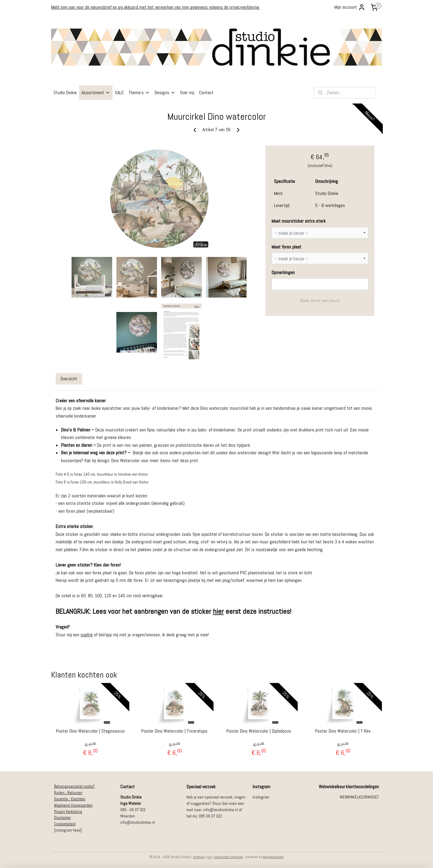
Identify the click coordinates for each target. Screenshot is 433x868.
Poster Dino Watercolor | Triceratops (174, 731)
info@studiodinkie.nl (138, 822)
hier (218, 611)
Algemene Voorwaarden (73, 805)
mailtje (87, 635)
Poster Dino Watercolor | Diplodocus (259, 731)
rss (209, 857)
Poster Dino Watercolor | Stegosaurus (90, 731)
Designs (165, 93)
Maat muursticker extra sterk (299, 221)
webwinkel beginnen (229, 857)
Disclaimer (63, 818)
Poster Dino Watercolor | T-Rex (343, 731)
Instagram (261, 797)
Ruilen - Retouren (68, 793)
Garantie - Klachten (70, 799)
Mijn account (350, 7)
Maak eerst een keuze (320, 300)
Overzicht (69, 379)
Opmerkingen (283, 272)
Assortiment (96, 93)
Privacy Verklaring (68, 812)
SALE (119, 93)
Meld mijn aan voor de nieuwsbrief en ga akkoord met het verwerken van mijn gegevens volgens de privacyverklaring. (156, 7)
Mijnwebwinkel (273, 857)
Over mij (187, 93)
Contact (206, 93)
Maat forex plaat (286, 247)
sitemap (199, 857)
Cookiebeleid (65, 824)
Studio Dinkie (65, 93)
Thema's (139, 93)
